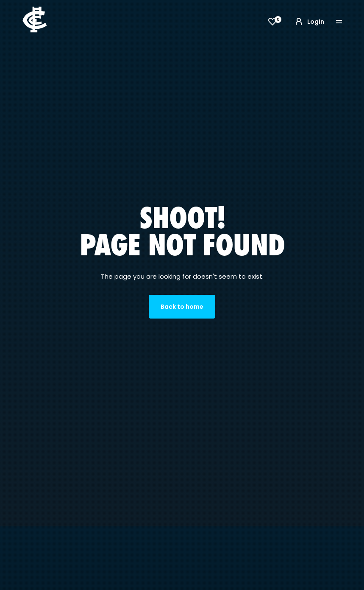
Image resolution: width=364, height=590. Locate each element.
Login (309, 22)
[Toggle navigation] (345, 22)
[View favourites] (272, 22)
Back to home (182, 307)
